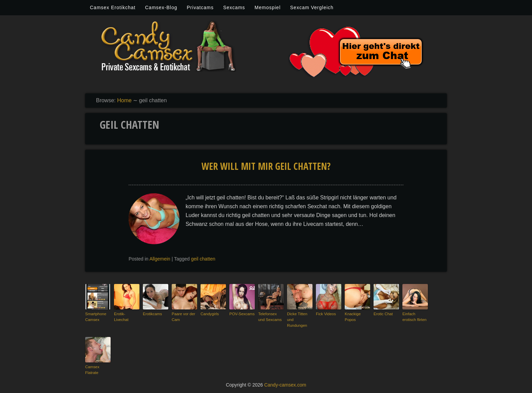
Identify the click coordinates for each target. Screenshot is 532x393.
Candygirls (209, 314)
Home (124, 100)
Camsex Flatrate (92, 369)
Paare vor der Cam (183, 317)
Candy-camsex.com (285, 383)
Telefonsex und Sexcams (271, 317)
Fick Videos (326, 314)
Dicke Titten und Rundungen (297, 319)
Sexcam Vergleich (312, 7)
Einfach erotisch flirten (414, 317)
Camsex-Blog (161, 7)
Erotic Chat (383, 314)
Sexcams (234, 7)
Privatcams (200, 7)
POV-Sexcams (242, 314)
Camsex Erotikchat (113, 7)
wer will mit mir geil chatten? (266, 166)
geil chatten (203, 259)
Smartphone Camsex (95, 317)
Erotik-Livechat (126, 314)
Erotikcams (152, 314)
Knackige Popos (352, 317)
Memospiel (268, 7)
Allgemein (160, 259)
